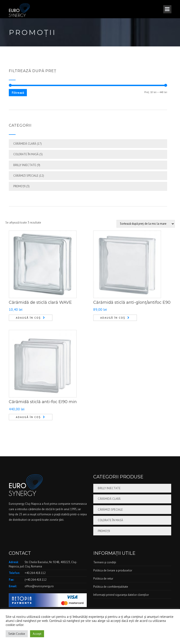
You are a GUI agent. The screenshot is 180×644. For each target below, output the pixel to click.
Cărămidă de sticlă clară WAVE (40, 302)
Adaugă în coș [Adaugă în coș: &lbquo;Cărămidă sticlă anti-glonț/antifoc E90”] (113, 318)
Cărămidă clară (25, 144)
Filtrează (18, 93)
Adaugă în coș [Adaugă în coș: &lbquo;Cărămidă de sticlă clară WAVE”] (28, 318)
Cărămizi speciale (26, 176)
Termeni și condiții (105, 562)
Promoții (19, 186)
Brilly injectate (25, 165)
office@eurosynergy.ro (39, 586)
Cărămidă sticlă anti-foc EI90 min (43, 402)
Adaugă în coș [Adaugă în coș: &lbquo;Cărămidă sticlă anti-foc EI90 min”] (28, 417)
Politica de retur (103, 579)
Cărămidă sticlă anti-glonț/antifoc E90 (132, 302)
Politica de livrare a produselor (113, 570)
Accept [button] (37, 634)
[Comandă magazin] (146, 224)
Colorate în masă (26, 154)
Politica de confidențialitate (111, 587)
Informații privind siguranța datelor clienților (121, 595)
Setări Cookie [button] (17, 634)
